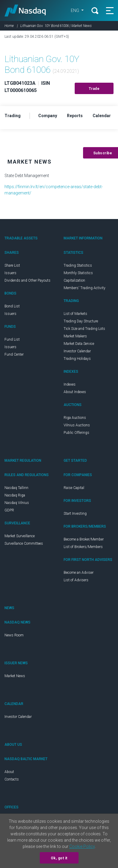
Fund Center (14, 354)
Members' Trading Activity (85, 288)
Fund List (12, 339)
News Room (14, 635)
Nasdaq (25, 10)
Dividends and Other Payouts (27, 280)
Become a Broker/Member (84, 539)
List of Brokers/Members (83, 547)
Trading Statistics (78, 265)
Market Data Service (79, 344)
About (9, 772)
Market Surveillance (20, 536)
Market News (15, 676)
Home (9, 26)
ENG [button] (75, 10)
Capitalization (74, 280)
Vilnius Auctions (77, 425)
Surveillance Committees (24, 544)
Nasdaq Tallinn (16, 488)
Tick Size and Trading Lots (84, 329)
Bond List (12, 306)
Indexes (70, 384)
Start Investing (75, 514)
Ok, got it (59, 858)
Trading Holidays (77, 359)
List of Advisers (76, 580)
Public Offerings (76, 433)
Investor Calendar (77, 351)
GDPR (9, 510)
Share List (12, 265)
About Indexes (75, 392)
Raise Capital (74, 488)
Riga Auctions (75, 418)
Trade (94, 89)
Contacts (12, 779)
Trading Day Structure (81, 321)
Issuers (10, 273)
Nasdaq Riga (15, 495)
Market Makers (75, 336)
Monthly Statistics (78, 273)
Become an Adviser (79, 573)
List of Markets (75, 314)
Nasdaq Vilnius (17, 503)
